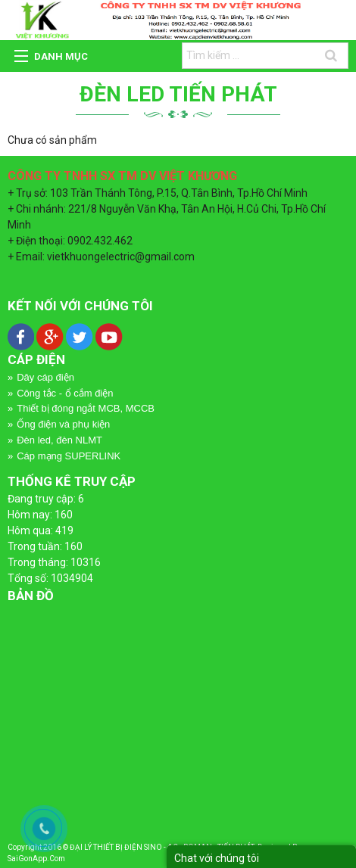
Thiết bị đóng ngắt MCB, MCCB (86, 408)
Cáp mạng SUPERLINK (69, 456)
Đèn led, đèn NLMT (59, 440)
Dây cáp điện (45, 377)
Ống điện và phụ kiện (63, 424)
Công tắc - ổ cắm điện (65, 393)
